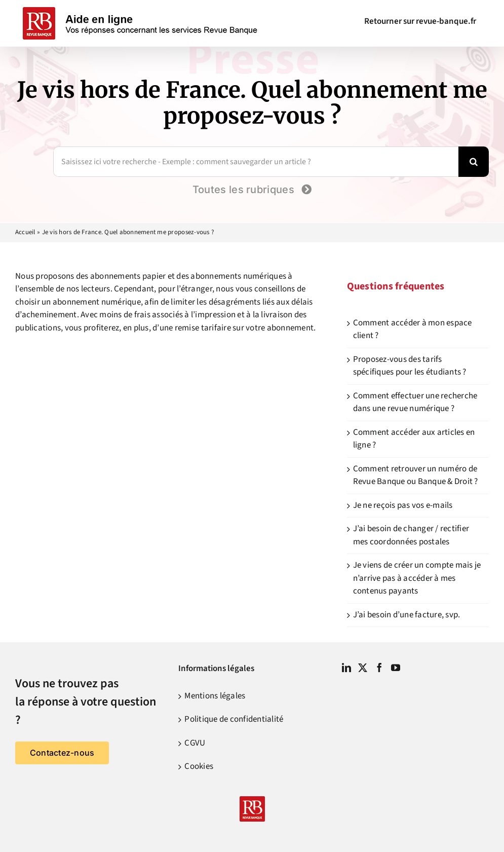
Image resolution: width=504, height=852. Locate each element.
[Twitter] (363, 668)
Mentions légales (215, 696)
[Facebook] (379, 668)
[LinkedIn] (346, 668)
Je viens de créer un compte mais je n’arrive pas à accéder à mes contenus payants (417, 578)
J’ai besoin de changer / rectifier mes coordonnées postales (411, 535)
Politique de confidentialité (234, 719)
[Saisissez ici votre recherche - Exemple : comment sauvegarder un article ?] (256, 162)
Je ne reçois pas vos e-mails (403, 505)
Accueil (25, 232)
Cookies (199, 766)
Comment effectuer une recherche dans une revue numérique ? (415, 402)
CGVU (195, 743)
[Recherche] (474, 162)
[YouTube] (396, 668)
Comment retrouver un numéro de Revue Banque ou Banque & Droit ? (416, 475)
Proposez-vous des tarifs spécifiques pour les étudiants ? (410, 366)
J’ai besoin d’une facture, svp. (407, 615)
